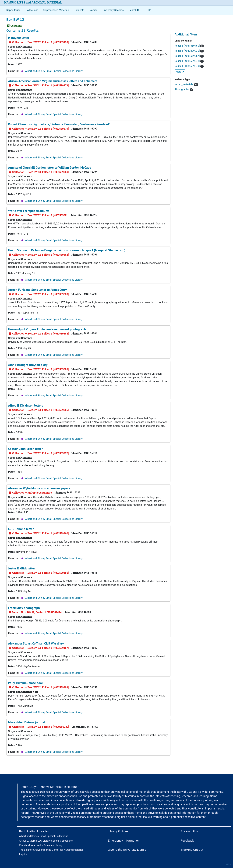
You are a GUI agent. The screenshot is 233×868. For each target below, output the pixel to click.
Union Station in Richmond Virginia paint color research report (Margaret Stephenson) (67, 250)
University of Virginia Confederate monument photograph (47, 329)
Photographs (184, 89)
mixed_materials (186, 84)
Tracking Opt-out (192, 850)
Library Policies (118, 831)
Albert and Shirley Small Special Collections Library (54, 71)
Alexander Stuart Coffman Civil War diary (36, 643)
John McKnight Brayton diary (28, 365)
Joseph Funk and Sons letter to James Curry (37, 290)
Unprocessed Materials (56, 10)
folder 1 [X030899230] (189, 51)
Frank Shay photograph (24, 608)
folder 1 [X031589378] (189, 61)
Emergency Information (124, 841)
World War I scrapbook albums (29, 211)
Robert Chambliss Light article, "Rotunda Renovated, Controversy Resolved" (59, 124)
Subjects (79, 10)
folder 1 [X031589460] (189, 46)
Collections (32, 10)
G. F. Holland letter (21, 529)
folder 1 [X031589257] (189, 56)
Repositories (13, 10)
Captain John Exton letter (25, 449)
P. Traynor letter (19, 38)
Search (135, 10)
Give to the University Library (127, 850)
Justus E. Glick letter (22, 568)
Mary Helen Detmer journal (26, 722)
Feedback (187, 841)
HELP (148, 10)
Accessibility (189, 831)
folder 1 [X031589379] (189, 66)
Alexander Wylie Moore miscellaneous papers (39, 488)
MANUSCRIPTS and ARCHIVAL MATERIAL (33, 2)
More (180, 72)
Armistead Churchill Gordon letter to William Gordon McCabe (50, 167)
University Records (113, 10)
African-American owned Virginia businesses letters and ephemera (53, 81)
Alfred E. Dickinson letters (26, 405)
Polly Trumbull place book (26, 683)
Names (94, 10)
